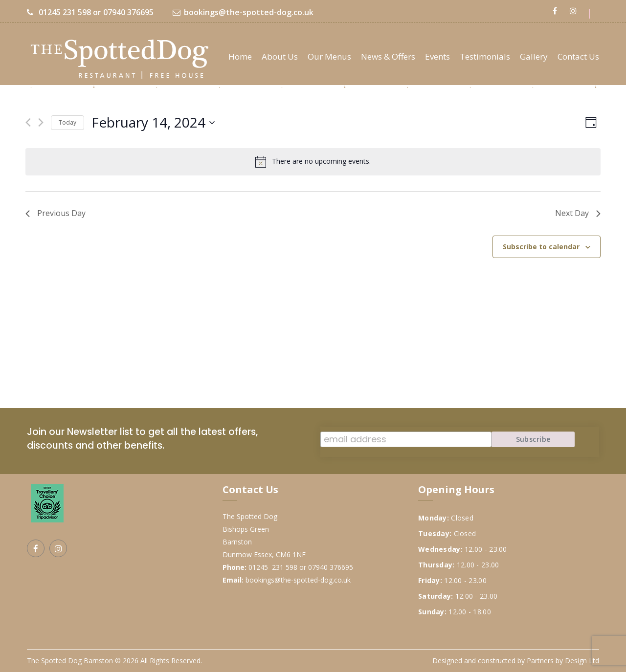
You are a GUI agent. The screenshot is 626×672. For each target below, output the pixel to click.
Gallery (534, 56)
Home (240, 56)
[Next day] (41, 122)
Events (437, 56)
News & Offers (388, 56)
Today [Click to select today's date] (67, 122)
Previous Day (56, 213)
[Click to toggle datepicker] (153, 123)
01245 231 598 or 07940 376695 (90, 12)
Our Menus (329, 56)
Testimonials (485, 56)
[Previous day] (28, 122)
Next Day (578, 213)
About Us (280, 56)
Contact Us (578, 56)
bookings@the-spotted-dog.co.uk (243, 12)
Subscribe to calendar (541, 247)
